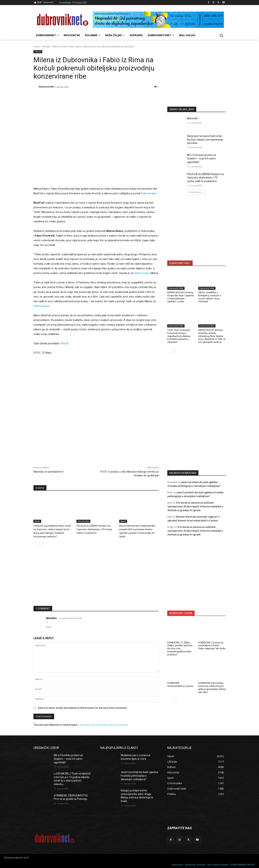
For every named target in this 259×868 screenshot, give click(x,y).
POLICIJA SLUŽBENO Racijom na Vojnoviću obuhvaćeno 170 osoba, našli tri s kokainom (94, 529)
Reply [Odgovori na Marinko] (49, 627)
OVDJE (64, 343)
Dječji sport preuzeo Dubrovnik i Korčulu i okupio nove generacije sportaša (205, 140)
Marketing (190, 865)
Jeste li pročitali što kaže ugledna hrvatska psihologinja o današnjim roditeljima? (139, 776)
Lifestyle (46, 47)
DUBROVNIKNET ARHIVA (242, 865)
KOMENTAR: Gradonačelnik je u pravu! (180, 685)
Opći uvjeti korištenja (218, 865)
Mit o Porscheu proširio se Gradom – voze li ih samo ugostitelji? (202, 159)
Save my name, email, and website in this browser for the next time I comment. (82, 708)
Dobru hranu (142, 273)
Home (37, 47)
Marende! (192, 118)
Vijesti (37, 521)
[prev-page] (36, 544)
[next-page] (41, 544)
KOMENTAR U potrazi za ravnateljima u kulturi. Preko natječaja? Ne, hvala (212, 646)
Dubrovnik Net (46, 87)
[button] (221, 35)
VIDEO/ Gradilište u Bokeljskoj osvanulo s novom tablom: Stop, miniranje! (210, 297)
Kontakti (201, 865)
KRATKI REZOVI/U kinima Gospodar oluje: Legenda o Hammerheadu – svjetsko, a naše (180, 297)
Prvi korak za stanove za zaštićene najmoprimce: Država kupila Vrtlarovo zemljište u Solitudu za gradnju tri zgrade (195, 506)
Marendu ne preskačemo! (48, 472)
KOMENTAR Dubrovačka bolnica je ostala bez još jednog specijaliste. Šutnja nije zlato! (212, 688)
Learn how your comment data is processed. (104, 725)
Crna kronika (83, 521)
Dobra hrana (149, 193)
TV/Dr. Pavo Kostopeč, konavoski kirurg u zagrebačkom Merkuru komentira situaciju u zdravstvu (179, 336)
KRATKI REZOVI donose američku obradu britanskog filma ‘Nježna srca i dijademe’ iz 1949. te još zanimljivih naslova (212, 336)
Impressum (178, 865)
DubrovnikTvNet (176, 288)
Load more (196, 192)
